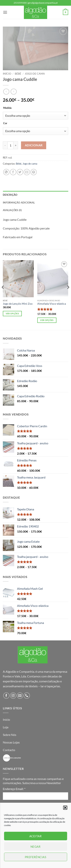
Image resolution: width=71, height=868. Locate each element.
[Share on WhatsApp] (6, 172)
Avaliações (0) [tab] (12, 210)
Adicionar (34, 145)
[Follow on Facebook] (6, 696)
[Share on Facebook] (13, 172)
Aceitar (35, 836)
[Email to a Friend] (27, 172)
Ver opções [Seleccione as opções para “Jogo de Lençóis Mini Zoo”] (12, 313)
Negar (35, 847)
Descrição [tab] (10, 195)
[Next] (68, 295)
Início (7, 74)
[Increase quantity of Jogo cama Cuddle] (16, 145)
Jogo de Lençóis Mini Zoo (18, 304)
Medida (7, 108)
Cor (5, 123)
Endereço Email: (14, 789)
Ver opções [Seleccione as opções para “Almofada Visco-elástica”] (47, 320)
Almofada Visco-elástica (52, 304)
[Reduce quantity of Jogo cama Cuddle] (5, 145)
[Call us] (27, 696)
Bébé (18, 74)
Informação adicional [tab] (19, 203)
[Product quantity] (10, 145)
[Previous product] (14, 92)
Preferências (35, 857)
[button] (65, 808)
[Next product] (6, 92)
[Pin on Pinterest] (34, 172)
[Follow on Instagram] (13, 696)
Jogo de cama (35, 74)
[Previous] (3, 295)
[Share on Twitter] (20, 172)
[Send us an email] (20, 696)
